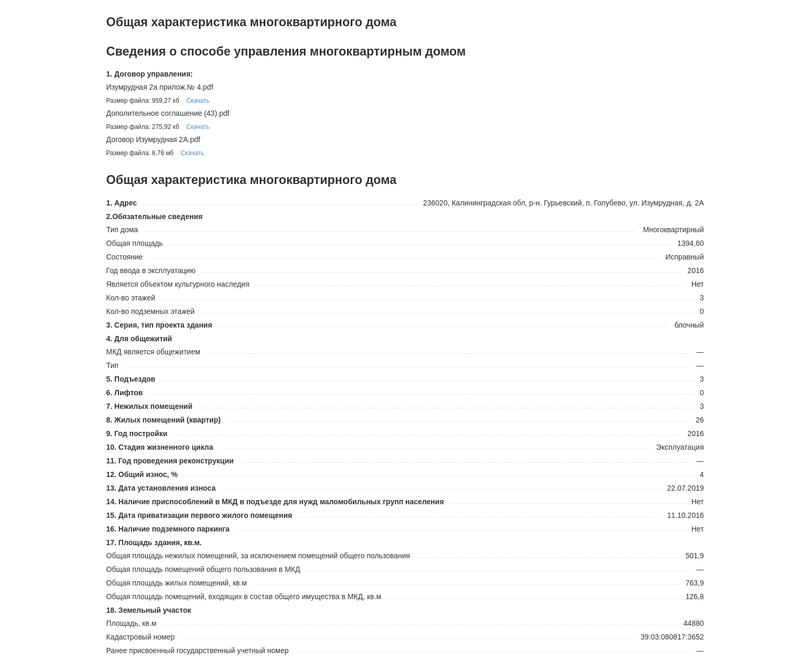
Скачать (198, 101)
